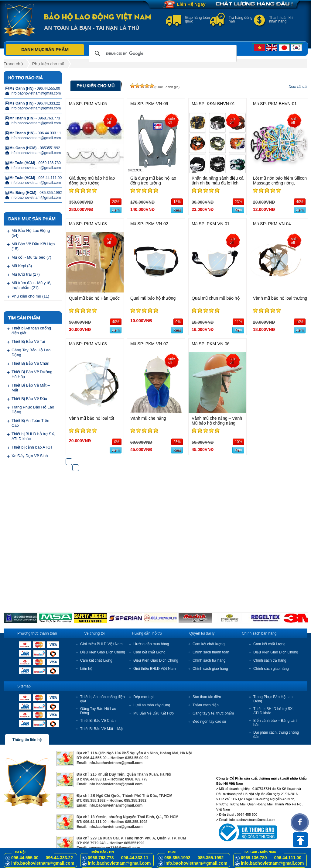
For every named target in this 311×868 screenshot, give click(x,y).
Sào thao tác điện (207, 697)
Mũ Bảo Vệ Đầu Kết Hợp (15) (33, 246)
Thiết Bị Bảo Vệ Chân (30, 363)
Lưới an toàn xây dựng (152, 705)
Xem (116, 210)
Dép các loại (143, 697)
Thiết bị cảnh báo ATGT (32, 447)
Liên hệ (86, 669)
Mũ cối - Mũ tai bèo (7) (31, 257)
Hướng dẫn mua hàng (151, 644)
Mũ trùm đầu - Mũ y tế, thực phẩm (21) (31, 285)
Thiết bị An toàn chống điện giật (31, 331)
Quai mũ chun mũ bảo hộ (216, 298)
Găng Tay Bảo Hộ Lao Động (31, 352)
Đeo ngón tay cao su (209, 722)
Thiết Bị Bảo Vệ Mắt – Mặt (31, 388)
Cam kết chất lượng (96, 660)
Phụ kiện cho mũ (48, 64)
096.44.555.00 (25, 858)
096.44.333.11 (135, 858)
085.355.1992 (177, 858)
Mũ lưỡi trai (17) (26, 274)
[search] (162, 53)
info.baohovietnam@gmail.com (43, 863)
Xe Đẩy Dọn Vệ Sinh (30, 456)
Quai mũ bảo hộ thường (153, 298)
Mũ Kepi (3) (22, 266)
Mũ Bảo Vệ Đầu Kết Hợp (154, 713)
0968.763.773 (101, 858)
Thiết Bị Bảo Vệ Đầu (29, 399)
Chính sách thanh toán (211, 652)
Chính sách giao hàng (210, 669)
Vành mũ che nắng (148, 418)
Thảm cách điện (206, 705)
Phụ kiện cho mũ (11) (30, 296)
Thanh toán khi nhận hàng (281, 19)
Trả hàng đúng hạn (241, 19)
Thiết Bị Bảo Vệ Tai (28, 341)
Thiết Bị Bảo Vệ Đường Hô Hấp (32, 374)
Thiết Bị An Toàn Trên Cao (30, 423)
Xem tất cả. (298, 87)
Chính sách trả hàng (209, 660)
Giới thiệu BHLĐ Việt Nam (101, 644)
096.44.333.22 (60, 858)
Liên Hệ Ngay (191, 4)
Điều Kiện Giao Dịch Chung (103, 652)
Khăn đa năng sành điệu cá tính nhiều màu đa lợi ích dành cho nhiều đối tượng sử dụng (219, 185)
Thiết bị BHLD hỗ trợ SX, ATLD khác (33, 436)
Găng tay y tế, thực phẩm (213, 713)
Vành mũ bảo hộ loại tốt (92, 418)
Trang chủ (13, 64)
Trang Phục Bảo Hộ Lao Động (33, 410)
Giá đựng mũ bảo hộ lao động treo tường (92, 181)
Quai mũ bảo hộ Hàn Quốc (94, 298)
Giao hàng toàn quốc (197, 19)
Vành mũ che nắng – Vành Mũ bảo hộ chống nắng (217, 421)
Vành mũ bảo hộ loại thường (280, 298)
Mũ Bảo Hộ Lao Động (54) (31, 233)
